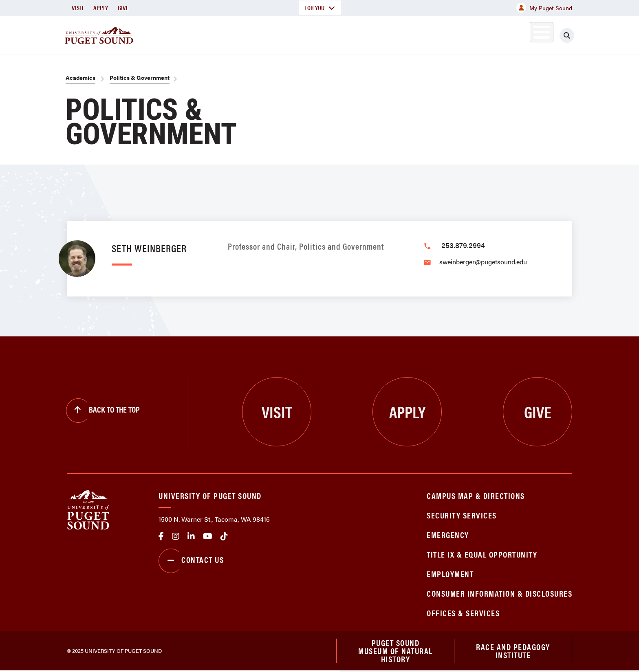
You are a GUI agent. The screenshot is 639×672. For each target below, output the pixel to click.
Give (123, 8)
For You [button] (320, 8)
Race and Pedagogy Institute (513, 651)
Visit (78, 8)
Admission (351, 34)
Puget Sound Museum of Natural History (396, 651)
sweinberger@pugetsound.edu (483, 262)
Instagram (176, 536)
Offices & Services (463, 613)
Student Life (415, 34)
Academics (290, 34)
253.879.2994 (463, 245)
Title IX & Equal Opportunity (482, 554)
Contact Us (191, 561)
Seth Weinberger (149, 248)
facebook (161, 536)
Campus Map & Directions (476, 495)
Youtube (208, 536)
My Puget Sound (544, 8)
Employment (450, 574)
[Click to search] (567, 35)
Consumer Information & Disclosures (499, 593)
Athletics (478, 34)
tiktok (224, 536)
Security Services (462, 515)
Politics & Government (140, 77)
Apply (101, 8)
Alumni (521, 34)
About (236, 34)
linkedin (191, 536)
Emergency (448, 535)
